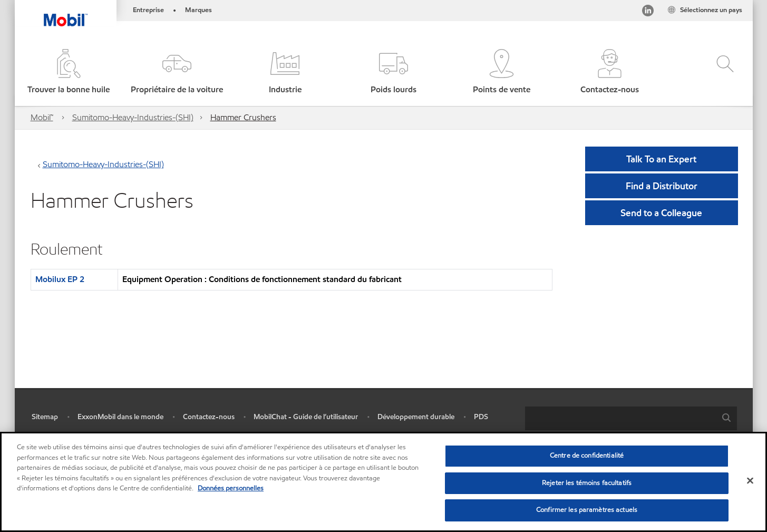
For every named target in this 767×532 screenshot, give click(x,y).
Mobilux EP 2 (60, 279)
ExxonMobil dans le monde (120, 417)
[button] (177, 72)
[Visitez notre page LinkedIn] (648, 12)
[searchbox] (620, 418)
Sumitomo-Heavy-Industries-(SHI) (133, 117)
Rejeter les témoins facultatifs (587, 483)
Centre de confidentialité (587, 456)
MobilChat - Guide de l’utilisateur (306, 417)
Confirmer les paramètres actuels (587, 510)
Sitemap (45, 417)
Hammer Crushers (243, 117)
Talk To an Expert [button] (661, 159)
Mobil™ (42, 117)
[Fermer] (750, 481)
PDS (481, 417)
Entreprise (148, 10)
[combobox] (631, 418)
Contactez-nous (209, 417)
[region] (383, 482)
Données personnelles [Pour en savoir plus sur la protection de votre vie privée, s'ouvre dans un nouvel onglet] (231, 488)
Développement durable (416, 417)
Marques (198, 10)
